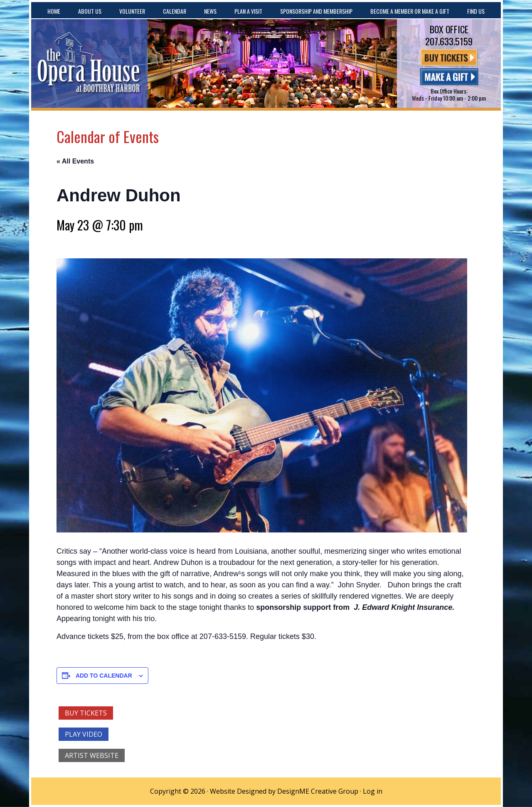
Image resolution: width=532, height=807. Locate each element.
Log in (373, 791)
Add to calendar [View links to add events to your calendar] (104, 676)
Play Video (84, 734)
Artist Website (92, 755)
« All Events (75, 161)
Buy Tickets (86, 713)
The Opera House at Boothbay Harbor (89, 63)
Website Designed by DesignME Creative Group (284, 791)
